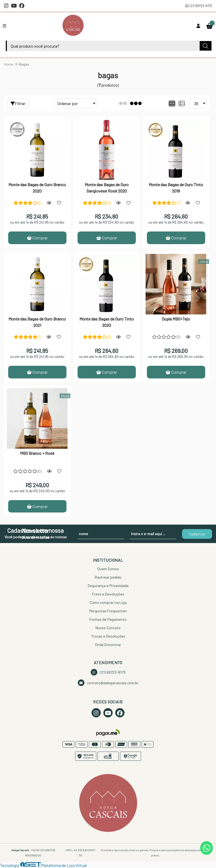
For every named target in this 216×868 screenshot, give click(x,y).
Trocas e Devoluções (108, 636)
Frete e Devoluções (108, 594)
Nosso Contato (108, 628)
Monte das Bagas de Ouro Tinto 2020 (107, 322)
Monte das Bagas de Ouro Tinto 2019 (176, 188)
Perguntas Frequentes (108, 611)
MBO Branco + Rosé (37, 453)
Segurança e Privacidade (108, 586)
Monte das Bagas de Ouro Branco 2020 (37, 188)
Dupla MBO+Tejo (176, 319)
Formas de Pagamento (108, 620)
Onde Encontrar (108, 645)
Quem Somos (108, 569)
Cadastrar (197, 534)
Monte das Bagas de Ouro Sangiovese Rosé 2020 (107, 188)
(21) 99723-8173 (199, 6)
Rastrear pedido (108, 577)
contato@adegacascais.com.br (108, 683)
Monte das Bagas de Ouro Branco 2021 (37, 322)
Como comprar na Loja (108, 603)
